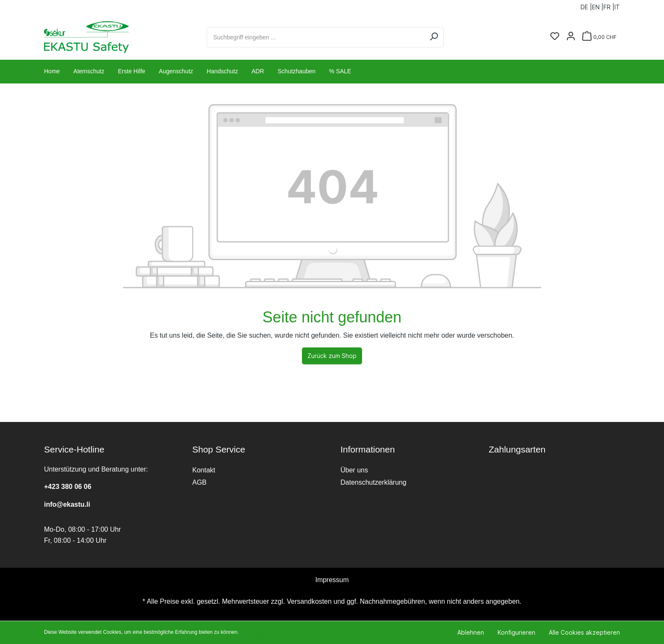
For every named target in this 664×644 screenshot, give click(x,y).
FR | (609, 5)
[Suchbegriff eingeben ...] (315, 37)
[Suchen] (434, 37)
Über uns (354, 470)
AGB (199, 482)
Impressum (332, 580)
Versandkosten (309, 601)
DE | (586, 5)
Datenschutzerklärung (373, 482)
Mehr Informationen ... (265, 632)
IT (617, 5)
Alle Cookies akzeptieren (584, 632)
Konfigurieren (516, 632)
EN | (598, 5)
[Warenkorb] (599, 37)
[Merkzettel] (555, 37)
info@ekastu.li (67, 504)
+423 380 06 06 (68, 487)
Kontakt (204, 470)
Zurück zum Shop (332, 356)
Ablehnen (471, 632)
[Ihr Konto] (571, 37)
